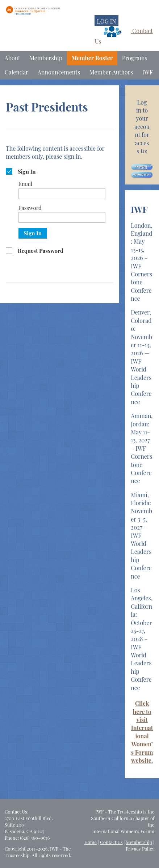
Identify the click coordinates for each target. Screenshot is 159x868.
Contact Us (111, 842)
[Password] (62, 217)
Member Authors (111, 72)
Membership (46, 58)
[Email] (62, 194)
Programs (135, 58)
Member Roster (92, 58)
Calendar (16, 72)
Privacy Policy (140, 849)
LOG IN (106, 21)
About (12, 58)
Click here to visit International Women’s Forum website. (142, 732)
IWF (148, 72)
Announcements (59, 72)
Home (91, 842)
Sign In (33, 233)
